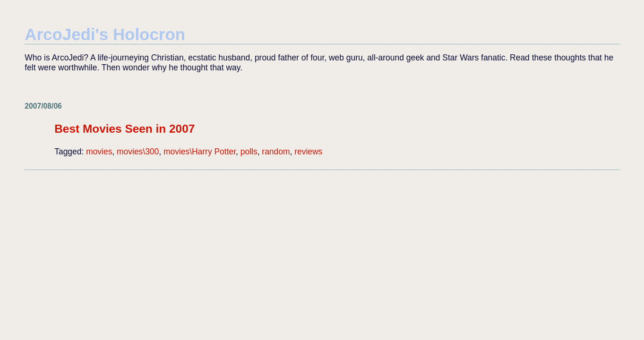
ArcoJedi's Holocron (105, 34)
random (276, 152)
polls (249, 152)
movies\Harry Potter (200, 152)
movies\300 (138, 152)
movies (99, 152)
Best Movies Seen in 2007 (125, 129)
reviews (308, 152)
